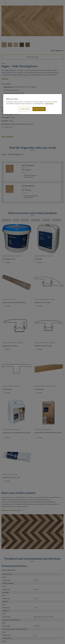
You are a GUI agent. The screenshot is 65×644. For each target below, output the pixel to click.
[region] (32, 104)
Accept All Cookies (39, 109)
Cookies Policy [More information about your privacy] (49, 104)
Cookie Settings (25, 109)
